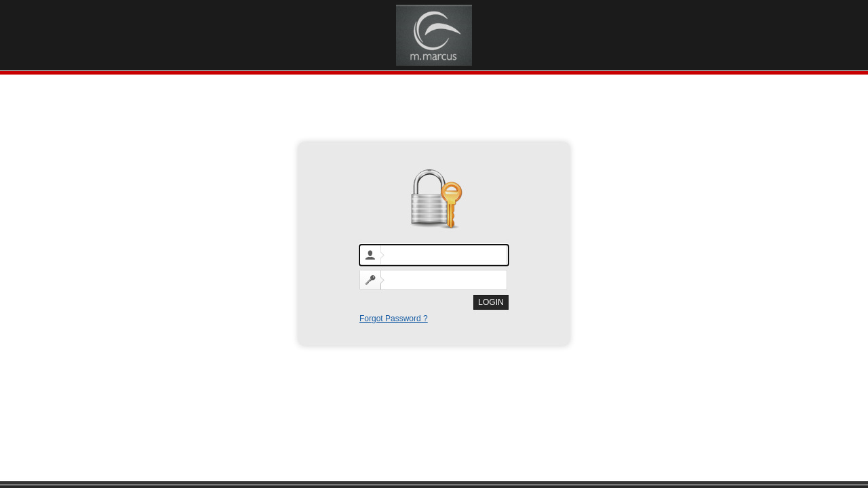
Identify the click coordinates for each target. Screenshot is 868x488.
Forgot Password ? (394, 319)
